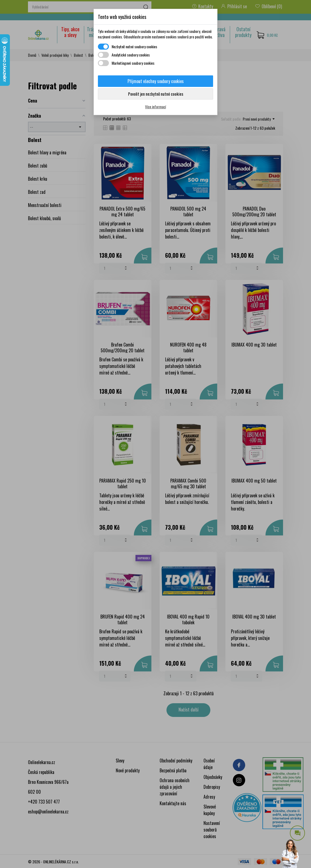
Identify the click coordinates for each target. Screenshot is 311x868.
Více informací (155, 107)
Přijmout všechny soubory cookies (156, 81)
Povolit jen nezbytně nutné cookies (156, 94)
